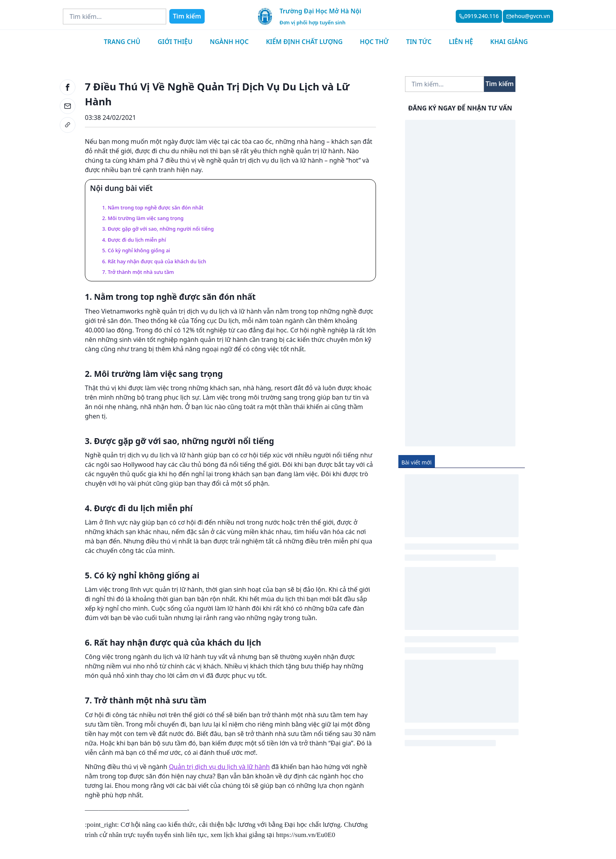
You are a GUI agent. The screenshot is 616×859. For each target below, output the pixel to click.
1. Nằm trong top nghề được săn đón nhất (153, 207)
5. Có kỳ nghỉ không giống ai (136, 250)
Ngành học (229, 42)
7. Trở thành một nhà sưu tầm (138, 272)
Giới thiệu (175, 42)
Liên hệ (461, 42)
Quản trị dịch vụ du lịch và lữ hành (219, 767)
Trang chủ (122, 42)
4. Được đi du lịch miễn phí (134, 240)
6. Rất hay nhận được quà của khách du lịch (154, 261)
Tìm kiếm (187, 16)
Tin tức (419, 42)
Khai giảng (509, 42)
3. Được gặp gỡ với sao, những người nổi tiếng (158, 229)
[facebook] (68, 87)
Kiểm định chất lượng (304, 42)
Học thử (374, 42)
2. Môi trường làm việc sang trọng (143, 218)
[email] (68, 106)
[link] (68, 125)
